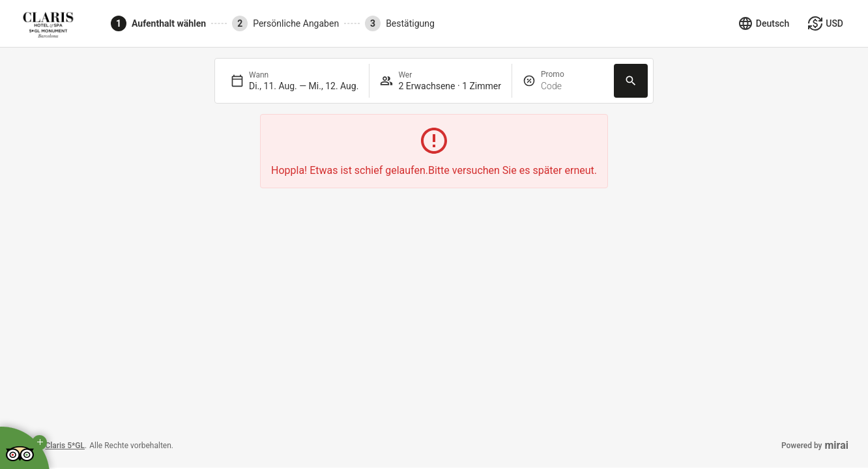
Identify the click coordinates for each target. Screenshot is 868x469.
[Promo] (572, 86)
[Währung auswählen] (825, 23)
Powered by (815, 446)
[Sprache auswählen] (763, 23)
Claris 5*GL (65, 446)
